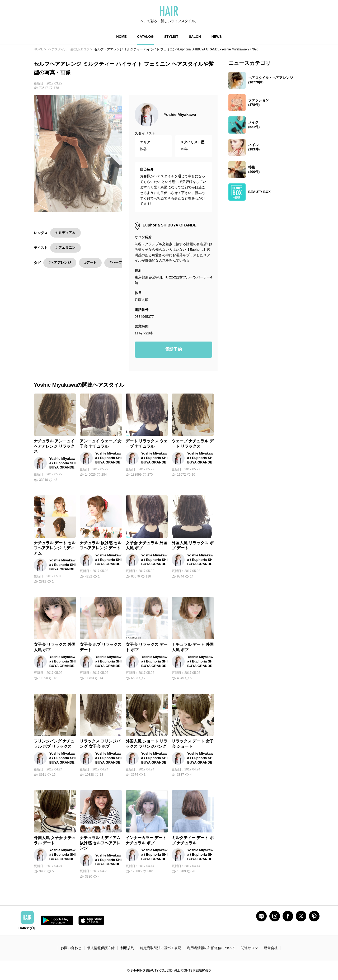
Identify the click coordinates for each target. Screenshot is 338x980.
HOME (121, 37)
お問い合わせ (71, 948)
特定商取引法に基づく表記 (161, 948)
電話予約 (173, 349)
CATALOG (145, 37)
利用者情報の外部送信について (211, 948)
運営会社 (271, 948)
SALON (195, 37)
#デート (90, 262)
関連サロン (249, 948)
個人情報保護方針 (101, 948)
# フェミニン (65, 247)
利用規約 (127, 948)
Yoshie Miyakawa (180, 114)
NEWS (217, 37)
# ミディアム (65, 233)
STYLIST (171, 37)
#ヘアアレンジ (60, 262)
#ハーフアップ (121, 262)
